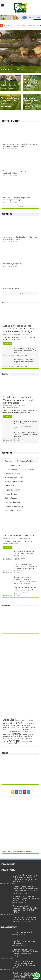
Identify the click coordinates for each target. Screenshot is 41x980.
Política (5, 374)
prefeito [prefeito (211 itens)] (14, 736)
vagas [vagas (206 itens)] (20, 744)
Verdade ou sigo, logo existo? (19, 536)
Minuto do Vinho (11, 494)
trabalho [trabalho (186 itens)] (6, 744)
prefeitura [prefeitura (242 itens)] (20, 736)
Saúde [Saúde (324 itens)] (6, 742)
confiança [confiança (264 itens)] (30, 720)
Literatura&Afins (28, 470)
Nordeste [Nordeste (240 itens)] (28, 732)
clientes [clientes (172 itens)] (23, 720)
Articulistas (7, 214)
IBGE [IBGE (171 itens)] (5, 730)
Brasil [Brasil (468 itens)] (17, 720)
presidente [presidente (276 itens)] (28, 736)
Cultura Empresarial (13, 498)
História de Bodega (12, 511)
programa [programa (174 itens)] (6, 738)
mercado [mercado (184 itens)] (6, 732)
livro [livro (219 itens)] (31, 730)
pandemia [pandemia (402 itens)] (16, 734)
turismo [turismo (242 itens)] (12, 744)
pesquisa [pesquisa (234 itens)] (25, 734)
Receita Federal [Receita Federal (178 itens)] (28, 738)
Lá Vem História (11, 470)
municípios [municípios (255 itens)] (13, 732)
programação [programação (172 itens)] (14, 738)
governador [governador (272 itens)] (25, 728)
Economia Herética (12, 465)
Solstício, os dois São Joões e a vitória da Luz (18, 237)
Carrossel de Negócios (11, 121)
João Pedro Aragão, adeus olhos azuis (24, 942)
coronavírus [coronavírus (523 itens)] (9, 723)
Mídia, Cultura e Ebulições (15, 482)
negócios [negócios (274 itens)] (21, 732)
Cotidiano (9, 461)
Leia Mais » (8, 344)
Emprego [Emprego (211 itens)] (13, 726)
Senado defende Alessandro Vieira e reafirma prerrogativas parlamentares (20, 400)
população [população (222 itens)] (7, 736)
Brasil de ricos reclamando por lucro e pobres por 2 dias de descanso (24, 554)
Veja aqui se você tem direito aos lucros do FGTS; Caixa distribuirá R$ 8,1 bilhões (25, 909)
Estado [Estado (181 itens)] (14, 728)
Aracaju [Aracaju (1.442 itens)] (9, 720)
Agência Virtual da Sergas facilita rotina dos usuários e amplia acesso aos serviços (32, 82)
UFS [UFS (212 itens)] (16, 744)
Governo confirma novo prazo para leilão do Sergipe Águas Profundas (26, 898)
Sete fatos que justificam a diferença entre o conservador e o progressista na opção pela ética (25, 566)
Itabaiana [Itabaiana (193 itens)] (26, 730)
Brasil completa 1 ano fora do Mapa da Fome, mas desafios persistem (24, 362)
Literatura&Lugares (12, 474)
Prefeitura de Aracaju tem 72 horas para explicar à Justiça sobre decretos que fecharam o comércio (25, 878)
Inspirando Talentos (12, 490)
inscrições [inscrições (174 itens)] (10, 730)
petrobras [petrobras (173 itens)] (31, 734)
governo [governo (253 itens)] (32, 728)
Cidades (5, 303)
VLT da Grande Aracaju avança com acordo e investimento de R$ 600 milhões (25, 351)
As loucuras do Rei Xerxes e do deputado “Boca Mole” (25, 919)
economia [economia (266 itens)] (31, 723)
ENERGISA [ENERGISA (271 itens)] (7, 728)
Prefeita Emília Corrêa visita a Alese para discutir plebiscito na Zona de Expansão (26, 435)
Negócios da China (12, 502)
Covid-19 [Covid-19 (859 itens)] (21, 723)
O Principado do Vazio (10, 70)
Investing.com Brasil (26, 852)
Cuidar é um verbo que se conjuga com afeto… (19, 262)
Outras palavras (11, 486)
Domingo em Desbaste (26, 461)
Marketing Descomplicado (15, 478)
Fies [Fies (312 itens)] (18, 728)
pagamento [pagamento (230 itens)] (7, 734)
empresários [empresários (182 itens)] (28, 726)
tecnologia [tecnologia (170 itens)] (29, 742)
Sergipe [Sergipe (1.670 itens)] (14, 741)
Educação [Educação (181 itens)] (6, 726)
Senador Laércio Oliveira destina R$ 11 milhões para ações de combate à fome (25, 889)
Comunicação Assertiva (14, 507)
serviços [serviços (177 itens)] (23, 742)
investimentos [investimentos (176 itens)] (18, 730)
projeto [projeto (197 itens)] (20, 738)
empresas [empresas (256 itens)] (20, 726)
